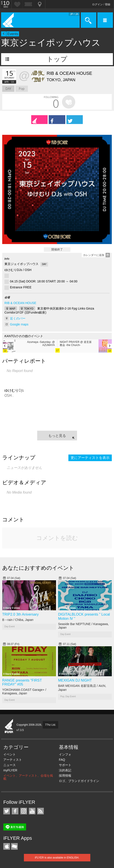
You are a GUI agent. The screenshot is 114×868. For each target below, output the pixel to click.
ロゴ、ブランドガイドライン (79, 781)
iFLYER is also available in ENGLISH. (57, 858)
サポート (65, 765)
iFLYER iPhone (7, 846)
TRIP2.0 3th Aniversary (20, 614)
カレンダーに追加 (94, 255)
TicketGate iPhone (14, 846)
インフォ (65, 754)
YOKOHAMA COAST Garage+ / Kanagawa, (24, 691)
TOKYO (29, 309)
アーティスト (13, 760)
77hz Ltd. (50, 725)
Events (13, 34)
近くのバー (18, 318)
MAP (12, 309)
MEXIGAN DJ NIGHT (75, 680)
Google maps (19, 324)
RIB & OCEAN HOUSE (20, 303)
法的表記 (65, 770)
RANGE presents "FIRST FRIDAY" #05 (22, 682)
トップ (57, 59)
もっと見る (57, 436)
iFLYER (9, 726)
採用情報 (65, 776)
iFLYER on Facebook (15, 811)
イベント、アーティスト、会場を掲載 (28, 777)
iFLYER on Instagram (24, 811)
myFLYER (10, 770)
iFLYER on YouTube (32, 811)
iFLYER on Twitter (7, 811)
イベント (10, 754)
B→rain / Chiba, (18, 620)
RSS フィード (41, 811)
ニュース (10, 765)
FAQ (62, 760)
